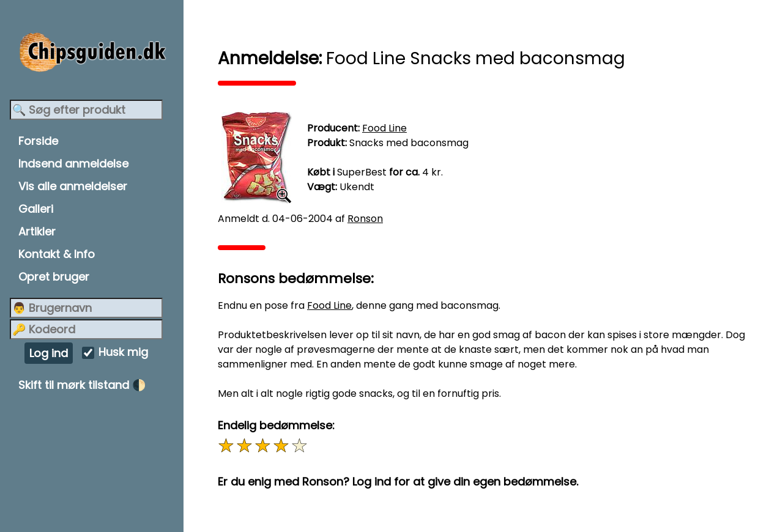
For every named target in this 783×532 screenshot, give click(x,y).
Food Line (384, 128)
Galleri (36, 209)
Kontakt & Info (57, 254)
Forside (38, 141)
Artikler (37, 231)
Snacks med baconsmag (409, 143)
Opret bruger (54, 277)
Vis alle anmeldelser (73, 186)
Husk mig (123, 353)
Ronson (365, 219)
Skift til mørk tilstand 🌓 (82, 385)
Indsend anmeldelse (73, 164)
